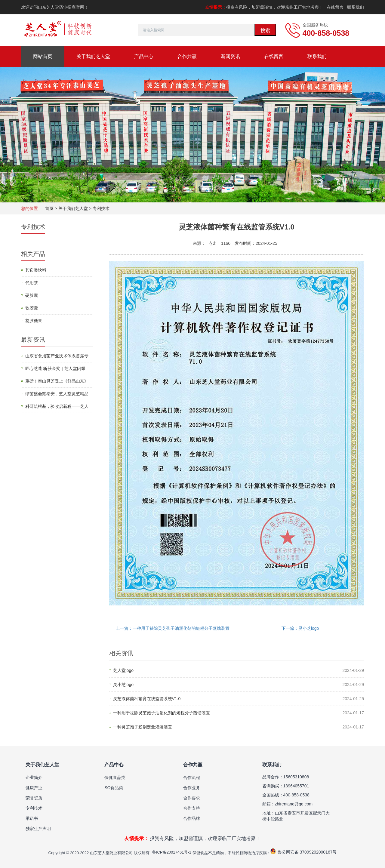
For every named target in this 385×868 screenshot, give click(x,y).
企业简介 (34, 777)
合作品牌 (192, 818)
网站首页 (43, 56)
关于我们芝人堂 (93, 56)
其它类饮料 (36, 270)
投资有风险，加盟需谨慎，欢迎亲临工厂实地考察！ (264, 7)
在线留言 (335, 7)
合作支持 (192, 808)
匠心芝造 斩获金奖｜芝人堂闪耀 (55, 368)
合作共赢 (187, 56)
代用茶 (32, 283)
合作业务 (192, 788)
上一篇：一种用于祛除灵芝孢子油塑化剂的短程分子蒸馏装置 (173, 628)
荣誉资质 (34, 798)
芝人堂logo (123, 670)
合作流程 (192, 777)
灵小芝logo (123, 685)
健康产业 (34, 788)
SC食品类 (114, 788)
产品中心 (144, 56)
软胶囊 (32, 308)
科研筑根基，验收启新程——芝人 (57, 406)
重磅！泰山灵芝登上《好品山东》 (57, 381)
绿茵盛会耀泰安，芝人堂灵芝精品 (57, 394)
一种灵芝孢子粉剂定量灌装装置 (143, 727)
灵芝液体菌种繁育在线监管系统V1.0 (147, 699)
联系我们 (356, 7)
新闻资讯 (230, 56)
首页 (49, 208)
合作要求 (192, 798)
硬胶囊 (32, 295)
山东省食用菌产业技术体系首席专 (57, 356)
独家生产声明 (38, 829)
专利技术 (101, 208)
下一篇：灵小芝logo (300, 628)
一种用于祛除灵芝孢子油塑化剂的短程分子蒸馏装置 (162, 713)
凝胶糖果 (34, 321)
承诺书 (32, 818)
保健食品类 (115, 777)
